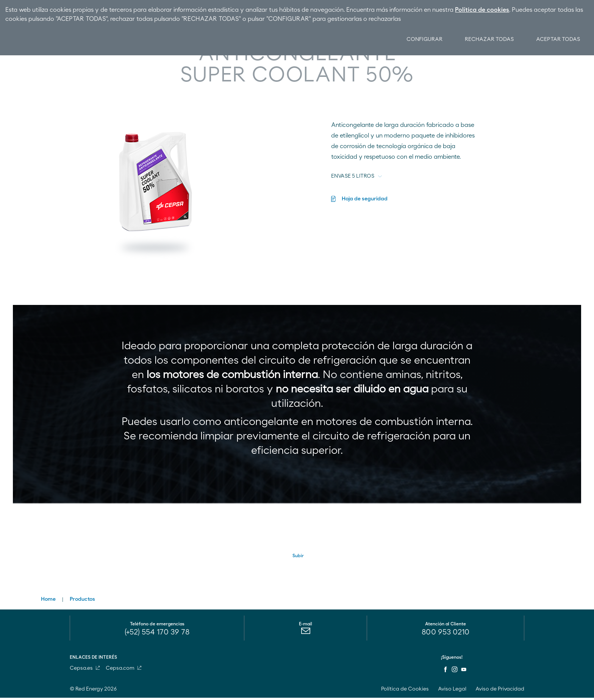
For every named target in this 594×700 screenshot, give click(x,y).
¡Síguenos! (452, 659)
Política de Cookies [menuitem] (405, 691)
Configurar (421, 39)
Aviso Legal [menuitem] (452, 691)
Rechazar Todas (487, 39)
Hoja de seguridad (365, 199)
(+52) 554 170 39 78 (157, 634)
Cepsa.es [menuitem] (85, 670)
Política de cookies (482, 10)
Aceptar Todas (557, 39)
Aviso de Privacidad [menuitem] (500, 691)
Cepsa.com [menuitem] (123, 670)
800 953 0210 (445, 634)
